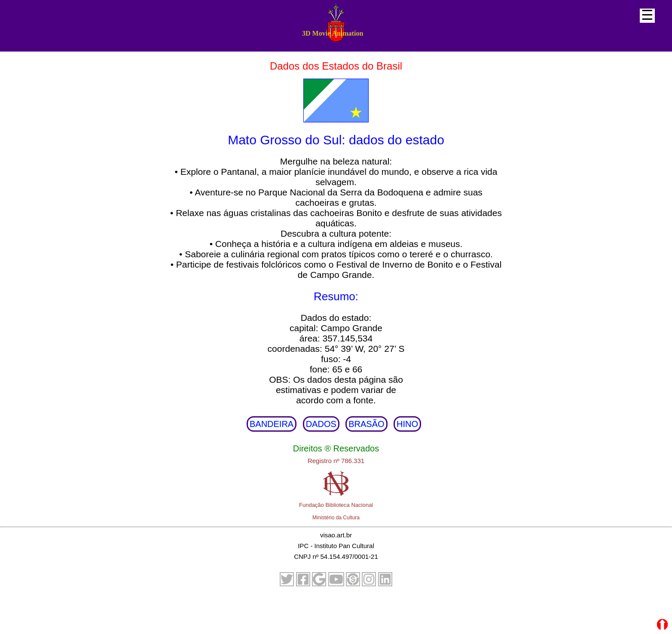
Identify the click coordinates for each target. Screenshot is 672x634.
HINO (407, 424)
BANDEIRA (272, 424)
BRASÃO (366, 424)
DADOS (321, 424)
